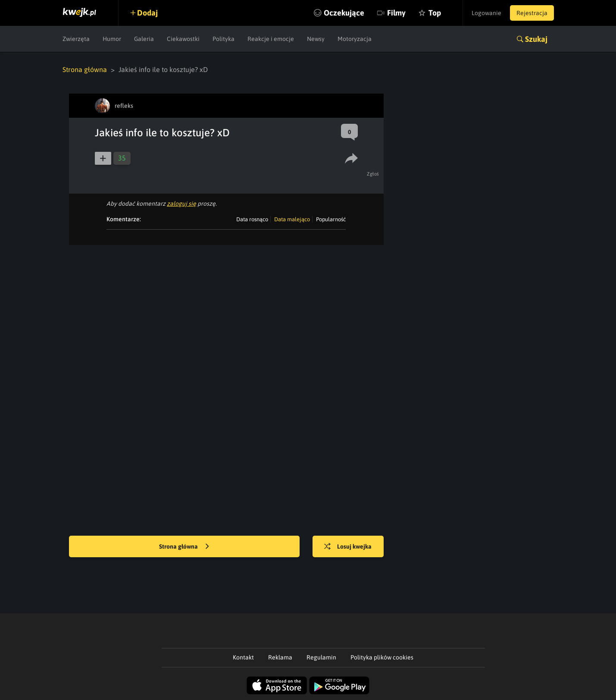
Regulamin (321, 657)
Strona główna (85, 69)
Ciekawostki (183, 39)
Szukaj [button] (536, 39)
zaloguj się (181, 204)
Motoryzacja (355, 39)
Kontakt (243, 657)
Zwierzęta (76, 39)
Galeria (144, 39)
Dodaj (147, 13)
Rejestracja (532, 13)
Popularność (331, 219)
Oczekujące (344, 13)
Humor (112, 39)
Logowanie (486, 13)
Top (435, 13)
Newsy (316, 39)
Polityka (224, 39)
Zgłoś (373, 174)
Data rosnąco (252, 219)
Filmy (396, 13)
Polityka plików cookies (382, 657)
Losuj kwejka (348, 547)
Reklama (280, 657)
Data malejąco (292, 219)
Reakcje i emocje (271, 39)
